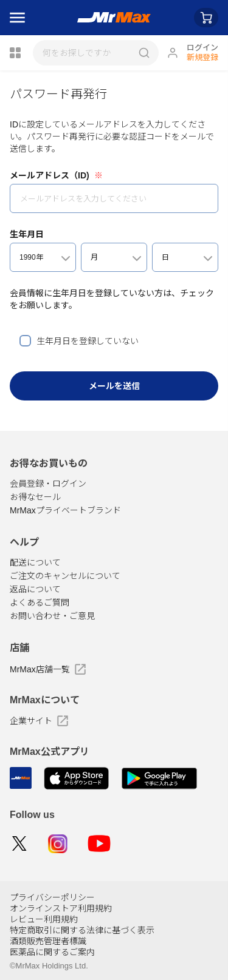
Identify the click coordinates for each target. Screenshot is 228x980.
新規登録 (202, 57)
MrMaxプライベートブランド (65, 510)
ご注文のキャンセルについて (65, 576)
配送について (35, 563)
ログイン (202, 48)
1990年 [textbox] (31, 257)
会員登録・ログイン (48, 484)
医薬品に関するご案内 (52, 952)
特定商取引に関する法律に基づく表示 (82, 930)
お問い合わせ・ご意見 (52, 616)
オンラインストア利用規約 (61, 908)
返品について (35, 589)
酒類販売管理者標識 (48, 941)
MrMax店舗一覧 (48, 669)
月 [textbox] (94, 257)
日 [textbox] (165, 257)
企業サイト (39, 721)
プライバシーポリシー (52, 897)
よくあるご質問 (40, 603)
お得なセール (35, 497)
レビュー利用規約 (44, 919)
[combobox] (43, 257)
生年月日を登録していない (88, 341)
